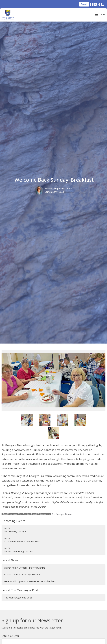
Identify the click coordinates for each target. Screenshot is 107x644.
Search (84, 4)
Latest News (10, 560)
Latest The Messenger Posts (21, 590)
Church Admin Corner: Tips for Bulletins (25, 568)
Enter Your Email (10, 636)
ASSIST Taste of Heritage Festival (22, 574)
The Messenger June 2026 (18, 598)
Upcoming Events (13, 521)
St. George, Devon (62, 514)
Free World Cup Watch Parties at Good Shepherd (30, 581)
